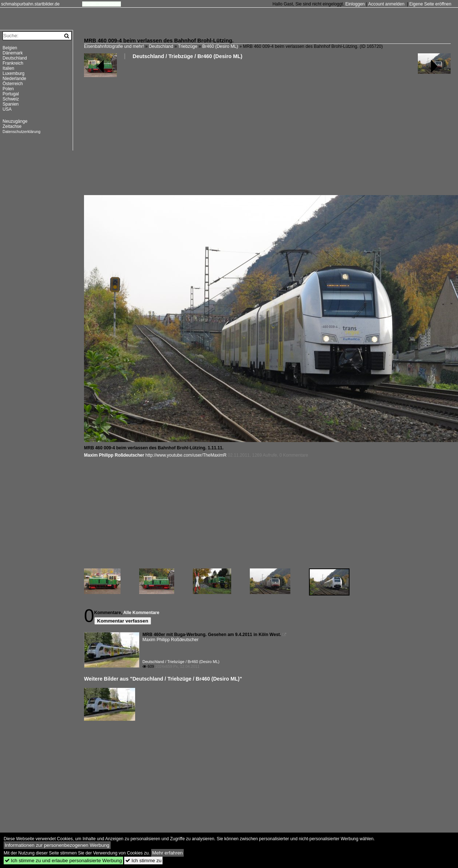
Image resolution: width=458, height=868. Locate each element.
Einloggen (355, 4)
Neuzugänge (15, 121)
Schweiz (11, 99)
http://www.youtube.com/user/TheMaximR (186, 455)
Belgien (10, 48)
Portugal (11, 94)
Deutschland (161, 46)
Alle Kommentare (141, 613)
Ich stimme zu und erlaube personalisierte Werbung (63, 861)
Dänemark (13, 53)
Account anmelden (386, 4)
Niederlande (14, 79)
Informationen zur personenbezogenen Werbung (57, 845)
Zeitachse (12, 126)
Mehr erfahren (168, 853)
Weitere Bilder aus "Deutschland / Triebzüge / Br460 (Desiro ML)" (163, 679)
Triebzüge (188, 46)
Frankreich (13, 63)
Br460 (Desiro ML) (220, 46)
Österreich (13, 84)
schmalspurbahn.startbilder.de (30, 4)
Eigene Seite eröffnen (430, 4)
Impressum (109, 4)
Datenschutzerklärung (22, 132)
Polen (8, 89)
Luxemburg (14, 73)
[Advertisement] (259, 130)
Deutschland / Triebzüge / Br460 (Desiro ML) (188, 56)
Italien (8, 68)
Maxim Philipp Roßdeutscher (114, 455)
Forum (90, 4)
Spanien (11, 104)
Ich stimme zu (143, 861)
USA (7, 109)
